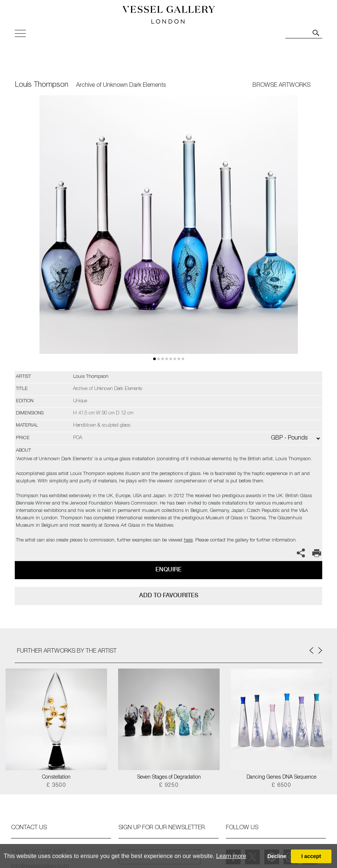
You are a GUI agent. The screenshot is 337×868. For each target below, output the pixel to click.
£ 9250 (169, 786)
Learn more (231, 856)
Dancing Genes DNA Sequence (281, 778)
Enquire (168, 569)
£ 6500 (281, 786)
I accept (311, 856)
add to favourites (169, 595)
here (188, 541)
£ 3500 (56, 786)
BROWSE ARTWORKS (281, 86)
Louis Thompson (42, 85)
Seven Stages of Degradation (169, 778)
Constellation (56, 778)
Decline (277, 856)
